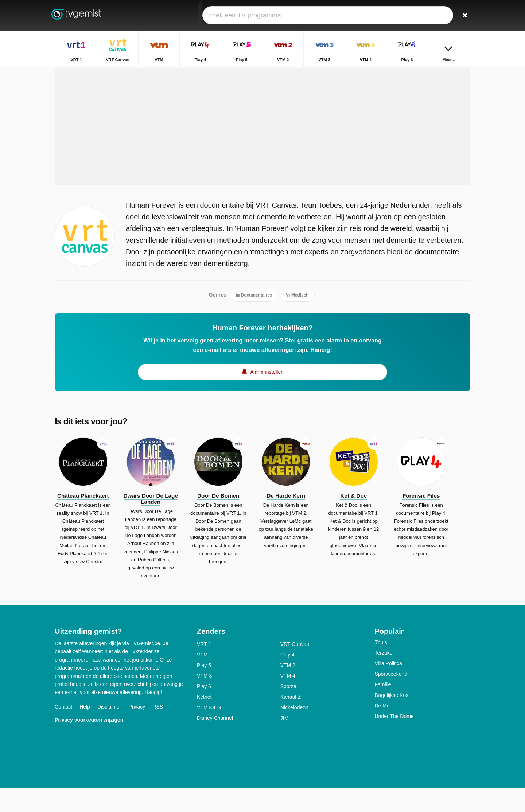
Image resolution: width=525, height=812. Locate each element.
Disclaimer (109, 731)
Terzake (384, 677)
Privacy (137, 731)
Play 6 (204, 711)
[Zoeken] (462, 15)
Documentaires (254, 319)
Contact (63, 731)
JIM (285, 742)
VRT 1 (204, 668)
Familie (383, 709)
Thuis (381, 667)
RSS (158, 731)
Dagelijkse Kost (392, 719)
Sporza (288, 711)
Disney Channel (215, 742)
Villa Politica (388, 688)
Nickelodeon (294, 732)
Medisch (297, 319)
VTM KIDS (209, 732)
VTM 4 (288, 700)
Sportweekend (391, 698)
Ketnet (204, 721)
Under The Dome (394, 741)
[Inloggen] (438, 15)
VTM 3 (204, 700)
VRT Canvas (295, 668)
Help (85, 731)
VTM (202, 679)
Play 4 (287, 679)
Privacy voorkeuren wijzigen (89, 744)
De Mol (383, 730)
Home (426, 72)
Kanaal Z (291, 721)
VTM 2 (288, 690)
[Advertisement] (262, 150)
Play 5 (204, 690)
